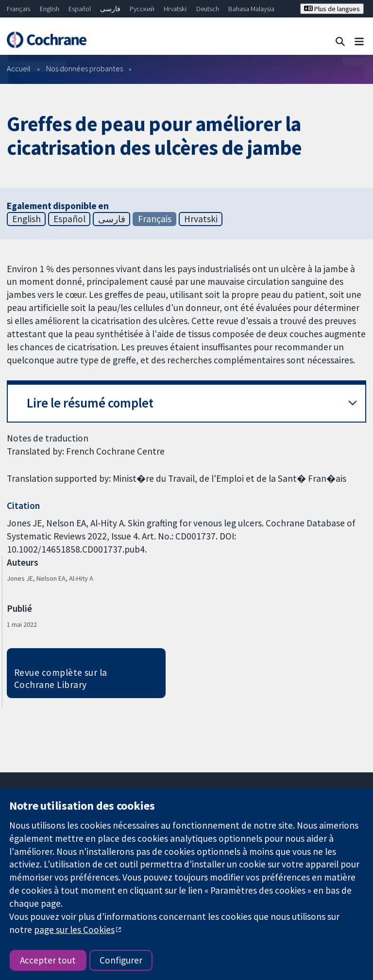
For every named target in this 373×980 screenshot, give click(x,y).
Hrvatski (175, 9)
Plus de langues (332, 9)
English (50, 9)
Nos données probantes (85, 68)
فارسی (110, 9)
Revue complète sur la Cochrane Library (61, 678)
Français (18, 9)
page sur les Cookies (74, 930)
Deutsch (208, 9)
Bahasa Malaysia (251, 9)
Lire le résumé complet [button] (90, 403)
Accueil (19, 68)
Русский (142, 9)
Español (80, 9)
